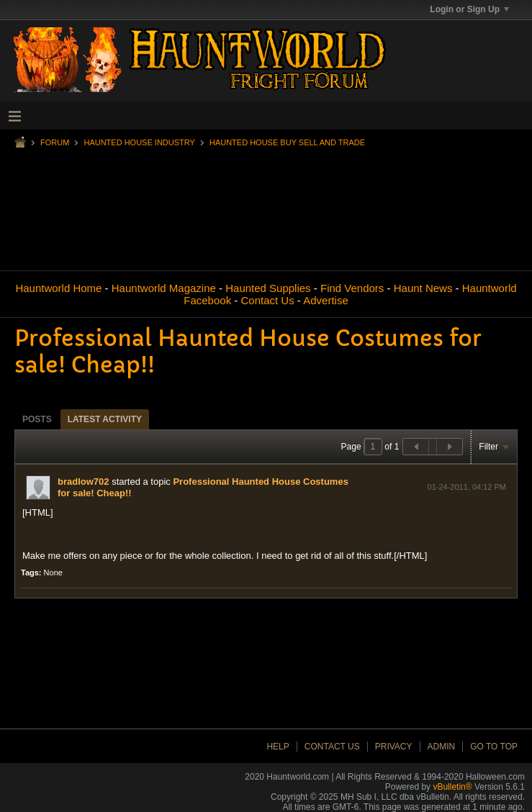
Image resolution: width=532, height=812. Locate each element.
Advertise (326, 300)
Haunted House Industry (139, 142)
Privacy (394, 747)
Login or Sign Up (469, 9)
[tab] (37, 419)
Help (278, 747)
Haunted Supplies (268, 288)
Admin (442, 747)
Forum (55, 142)
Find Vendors (352, 288)
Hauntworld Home (58, 288)
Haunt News (423, 288)
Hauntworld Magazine (164, 288)
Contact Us (267, 300)
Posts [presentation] (37, 419)
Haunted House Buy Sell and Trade (287, 142)
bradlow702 (84, 482)
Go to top (494, 747)
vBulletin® (452, 787)
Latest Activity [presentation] (105, 419)
